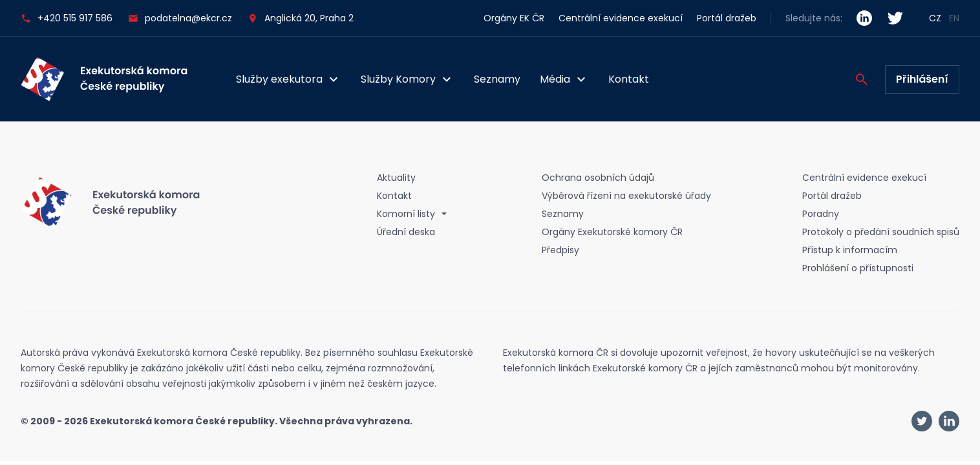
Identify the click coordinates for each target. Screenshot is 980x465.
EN (954, 18)
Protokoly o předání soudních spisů (881, 232)
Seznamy (497, 79)
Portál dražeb (727, 18)
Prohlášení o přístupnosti (858, 268)
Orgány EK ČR (514, 18)
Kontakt (629, 79)
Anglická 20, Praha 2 (309, 18)
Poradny (821, 214)
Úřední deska (406, 232)
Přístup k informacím (850, 250)
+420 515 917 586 (67, 18)
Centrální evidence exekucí (621, 18)
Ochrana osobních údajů (598, 178)
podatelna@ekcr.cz (180, 18)
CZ (935, 18)
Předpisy (560, 250)
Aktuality (396, 178)
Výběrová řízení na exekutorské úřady (626, 196)
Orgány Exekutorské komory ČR (612, 232)
